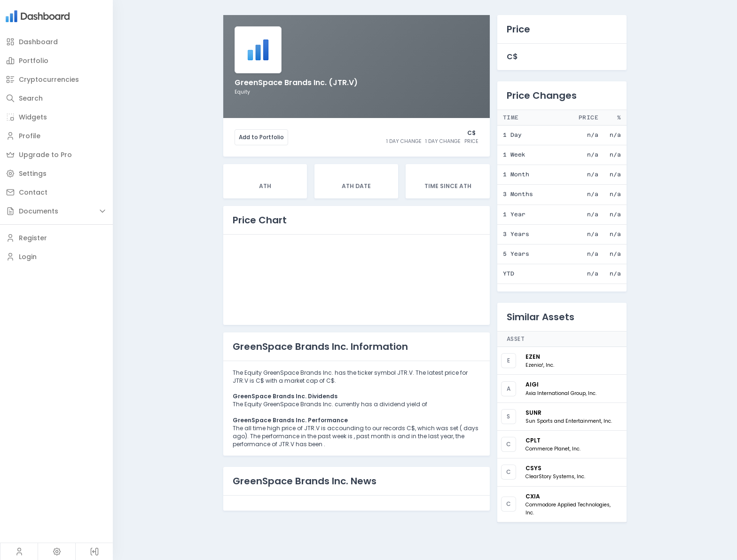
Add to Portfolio (261, 137)
